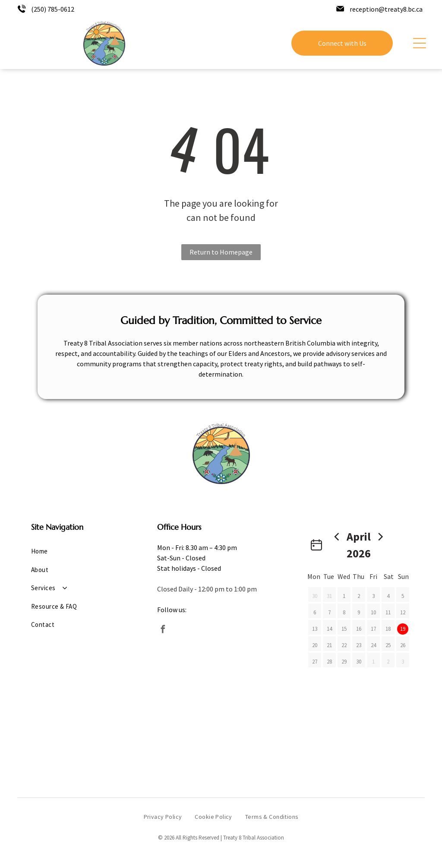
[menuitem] (75, 552)
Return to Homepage (221, 252)
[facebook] (163, 631)
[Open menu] (420, 43)
